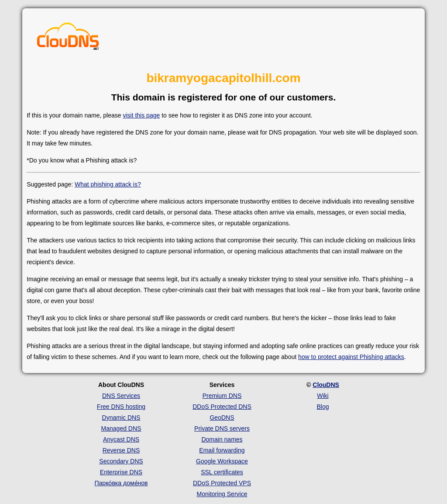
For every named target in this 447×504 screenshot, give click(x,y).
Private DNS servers (222, 428)
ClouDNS (326, 385)
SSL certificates (222, 472)
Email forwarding (222, 450)
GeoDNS (222, 418)
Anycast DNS (121, 439)
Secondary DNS (121, 461)
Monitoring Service (222, 494)
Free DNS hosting (121, 407)
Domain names (222, 439)
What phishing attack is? (108, 184)
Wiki (323, 396)
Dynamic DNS (121, 418)
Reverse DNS (121, 450)
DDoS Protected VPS (222, 483)
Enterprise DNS (121, 472)
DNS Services (121, 396)
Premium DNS (222, 396)
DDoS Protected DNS (222, 407)
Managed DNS (121, 428)
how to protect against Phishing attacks (351, 357)
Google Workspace (222, 461)
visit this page (141, 115)
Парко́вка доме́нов (121, 483)
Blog (323, 407)
